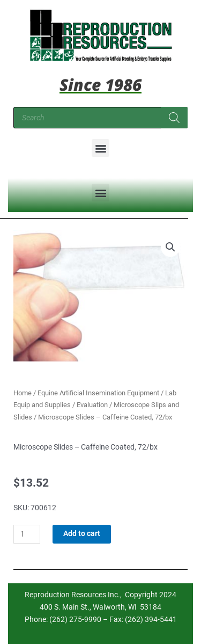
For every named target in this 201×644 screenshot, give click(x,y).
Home (23, 393)
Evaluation (92, 405)
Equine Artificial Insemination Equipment (98, 393)
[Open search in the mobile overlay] (100, 118)
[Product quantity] (27, 534)
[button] (100, 148)
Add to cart (82, 533)
